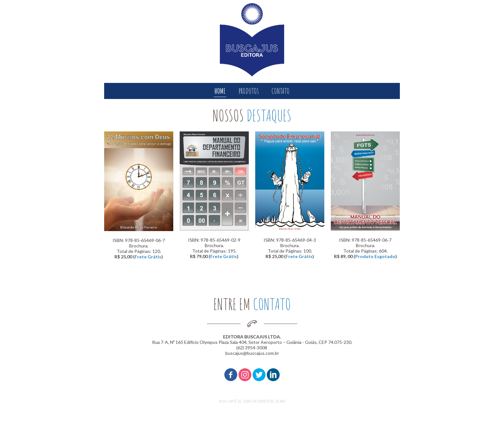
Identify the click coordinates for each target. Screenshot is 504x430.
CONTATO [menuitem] (281, 91)
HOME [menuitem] (220, 91)
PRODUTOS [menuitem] (249, 91)
